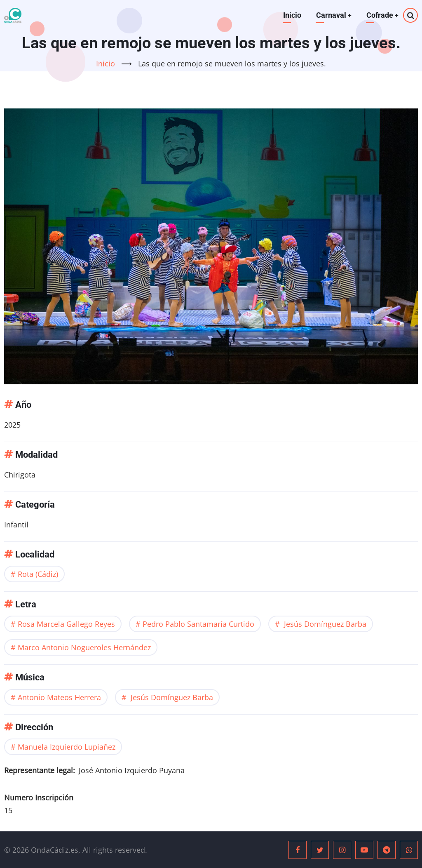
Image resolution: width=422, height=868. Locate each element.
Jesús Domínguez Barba (324, 624)
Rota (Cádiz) (38, 574)
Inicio (291, 15)
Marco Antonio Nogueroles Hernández (84, 647)
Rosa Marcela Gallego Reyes (66, 624)
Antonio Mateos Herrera (59, 697)
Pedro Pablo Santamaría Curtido (198, 624)
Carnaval (333, 15)
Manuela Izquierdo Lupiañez (67, 747)
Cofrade (382, 15)
